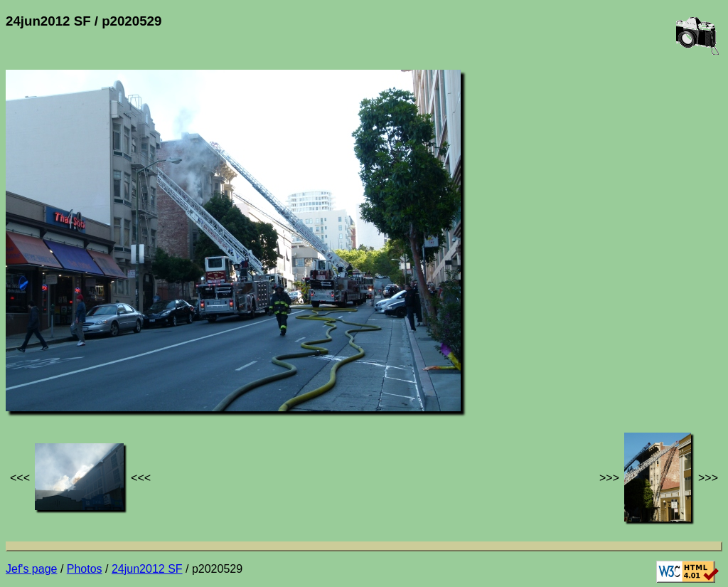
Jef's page (31, 569)
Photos (85, 569)
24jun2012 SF (147, 569)
